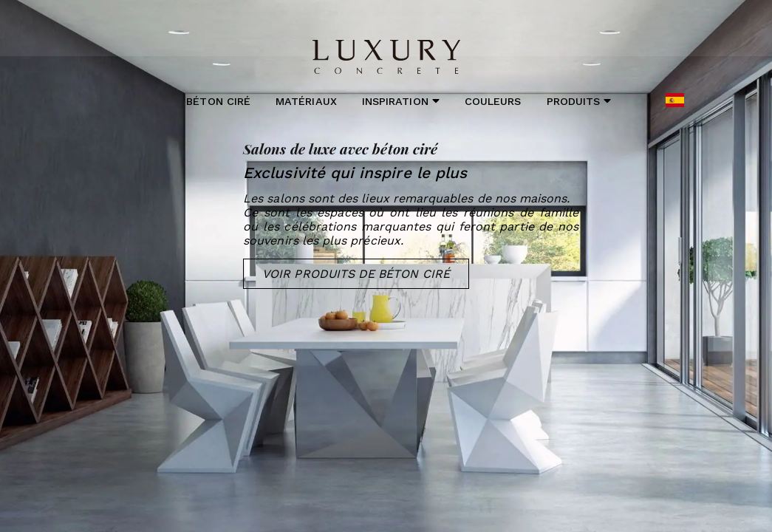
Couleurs (493, 101)
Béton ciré (218, 101)
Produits (579, 101)
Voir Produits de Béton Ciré (356, 274)
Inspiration (401, 101)
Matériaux (306, 101)
